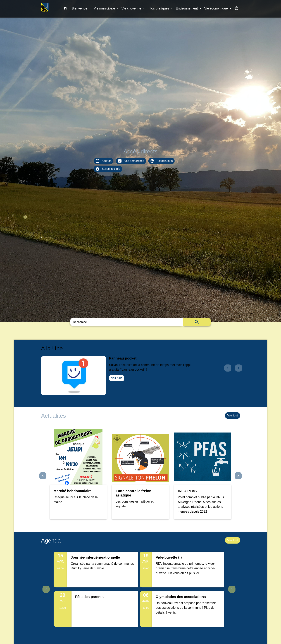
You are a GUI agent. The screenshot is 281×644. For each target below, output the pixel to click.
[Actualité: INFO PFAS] (203, 474)
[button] (65, 9)
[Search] (126, 322)
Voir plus (117, 378)
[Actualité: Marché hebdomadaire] (78, 474)
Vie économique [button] (217, 8)
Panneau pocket (123, 358)
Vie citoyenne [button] (132, 8)
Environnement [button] (187, 8)
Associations (161, 161)
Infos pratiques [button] (159, 8)
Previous (46, 589)
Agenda (103, 161)
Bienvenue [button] (80, 8)
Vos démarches (131, 161)
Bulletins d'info (108, 169)
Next (232, 589)
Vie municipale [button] (105, 8)
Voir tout (233, 415)
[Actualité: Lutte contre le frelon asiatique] (140, 474)
